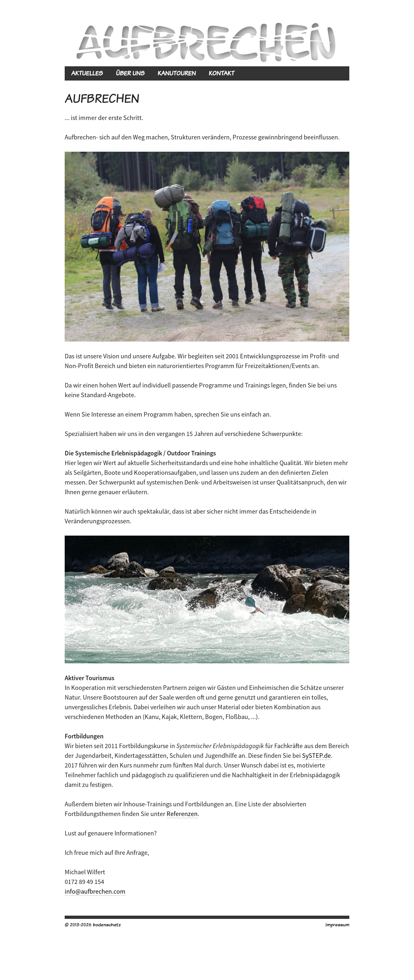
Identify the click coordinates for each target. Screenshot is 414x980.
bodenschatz (107, 925)
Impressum (337, 925)
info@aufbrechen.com (95, 891)
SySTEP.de (316, 755)
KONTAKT (221, 73)
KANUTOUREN (177, 73)
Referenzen (182, 814)
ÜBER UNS (130, 73)
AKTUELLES (87, 73)
